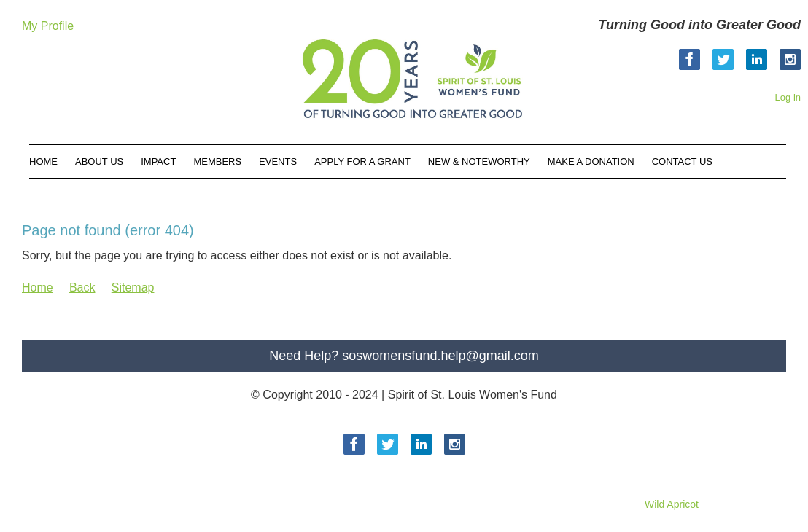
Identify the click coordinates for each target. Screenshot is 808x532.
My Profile (48, 26)
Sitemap (133, 287)
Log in (788, 97)
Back (82, 287)
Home (38, 287)
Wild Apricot (672, 504)
